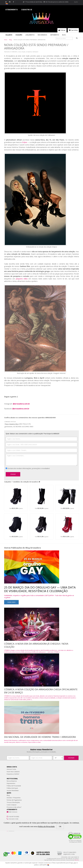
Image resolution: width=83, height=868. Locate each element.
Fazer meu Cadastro (13, 772)
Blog (64, 35)
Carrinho (73, 30)
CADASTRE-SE (27, 10)
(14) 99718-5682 (14, 817)
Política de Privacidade (14, 786)
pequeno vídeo (22, 279)
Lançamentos (30, 35)
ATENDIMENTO (12, 10)
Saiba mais (11, 602)
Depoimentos (55, 35)
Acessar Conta (11, 769)
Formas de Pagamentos (14, 800)
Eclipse (25, 142)
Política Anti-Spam (12, 788)
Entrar (62, 30)
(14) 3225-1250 (13, 819)
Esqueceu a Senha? (13, 774)
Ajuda (76, 2)
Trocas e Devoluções (13, 802)
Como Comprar (12, 805)
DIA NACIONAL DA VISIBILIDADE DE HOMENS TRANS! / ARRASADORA (40, 737)
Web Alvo (77, 860)
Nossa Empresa (12, 781)
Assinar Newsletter (13, 790)
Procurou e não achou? (14, 807)
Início (6, 40)
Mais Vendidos (42, 35)
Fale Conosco (13, 812)
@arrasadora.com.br (21, 404)
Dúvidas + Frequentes (14, 798)
